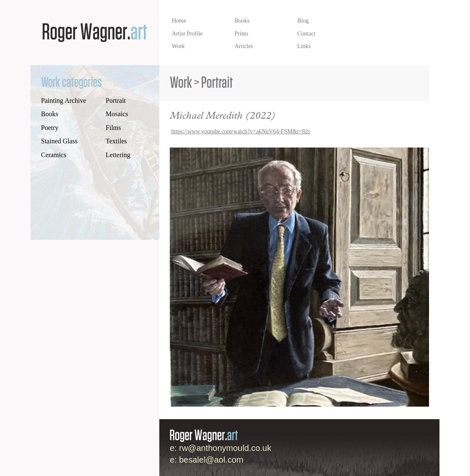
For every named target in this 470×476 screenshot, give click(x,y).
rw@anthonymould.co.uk (225, 448)
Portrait (116, 101)
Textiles (116, 141)
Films (113, 128)
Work (181, 83)
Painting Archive (64, 101)
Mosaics (117, 114)
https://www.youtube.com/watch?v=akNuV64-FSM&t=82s (241, 131)
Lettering (118, 155)
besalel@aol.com (211, 460)
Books (50, 114)
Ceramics (54, 155)
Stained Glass (59, 141)
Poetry (50, 128)
